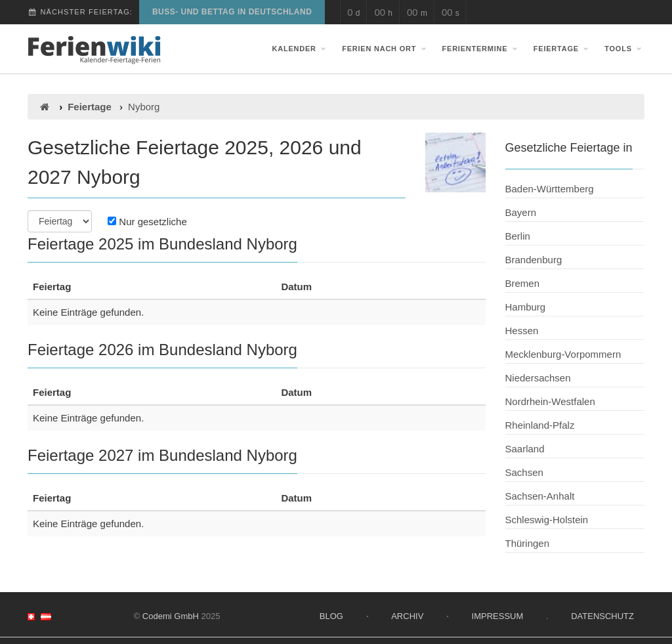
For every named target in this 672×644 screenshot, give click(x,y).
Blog (331, 616)
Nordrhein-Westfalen (550, 401)
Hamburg (526, 307)
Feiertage (562, 49)
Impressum (498, 616)
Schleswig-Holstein (547, 520)
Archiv (407, 616)
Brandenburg (534, 260)
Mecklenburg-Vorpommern (563, 354)
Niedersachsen (538, 378)
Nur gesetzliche (147, 222)
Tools (624, 49)
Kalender (301, 49)
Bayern (521, 212)
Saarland (525, 449)
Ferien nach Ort (385, 49)
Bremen (523, 283)
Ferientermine (481, 49)
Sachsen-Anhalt (540, 496)
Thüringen (528, 543)
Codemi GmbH (171, 616)
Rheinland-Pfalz (540, 425)
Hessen (522, 331)
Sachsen (524, 472)
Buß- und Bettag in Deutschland (232, 12)
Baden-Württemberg (550, 189)
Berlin (518, 236)
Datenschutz (602, 616)
